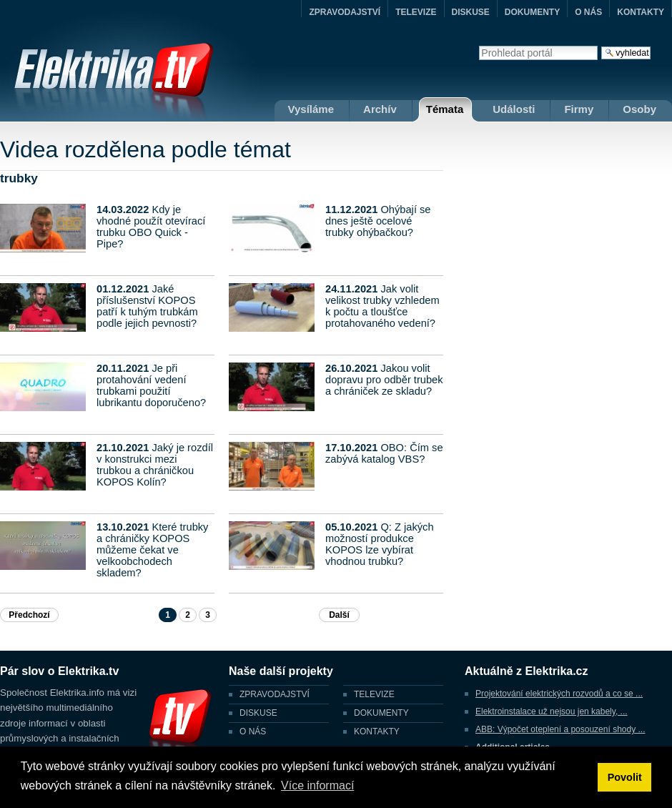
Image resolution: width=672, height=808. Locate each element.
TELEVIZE (416, 12)
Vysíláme (311, 109)
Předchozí (29, 615)
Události (514, 109)
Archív (380, 109)
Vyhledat (479, 45)
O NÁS (588, 12)
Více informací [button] (317, 785)
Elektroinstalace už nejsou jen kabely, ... (552, 711)
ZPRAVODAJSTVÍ (345, 12)
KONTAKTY (641, 12)
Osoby (639, 109)
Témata (445, 109)
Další (339, 615)
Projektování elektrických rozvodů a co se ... (559, 694)
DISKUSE (471, 12)
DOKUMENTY (532, 12)
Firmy (579, 109)
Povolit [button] (625, 777)
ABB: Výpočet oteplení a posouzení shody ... (560, 729)
